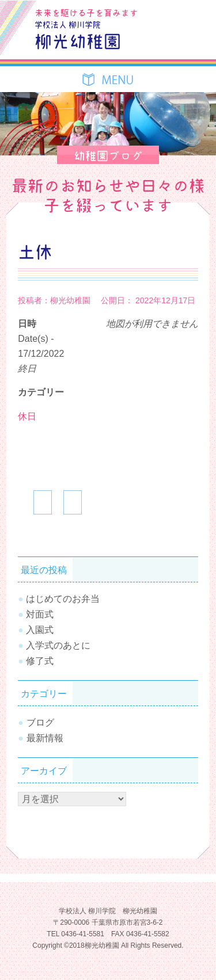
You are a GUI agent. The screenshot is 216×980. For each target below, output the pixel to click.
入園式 (40, 630)
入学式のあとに (58, 645)
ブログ (165, 14)
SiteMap (165, 40)
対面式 (40, 614)
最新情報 (45, 738)
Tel (191, 40)
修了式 (40, 661)
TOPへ (190, 937)
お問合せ (191, 14)
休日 (27, 416)
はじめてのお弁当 (63, 599)
